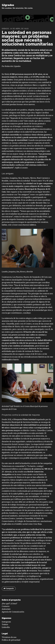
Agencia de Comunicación (13, 612)
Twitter (5, 625)
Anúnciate (6, 609)
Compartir (9, 589)
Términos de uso (9, 637)
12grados (8, 5)
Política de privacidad (11, 640)
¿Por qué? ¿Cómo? (9, 604)
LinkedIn (6, 627)
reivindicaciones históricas (35, 357)
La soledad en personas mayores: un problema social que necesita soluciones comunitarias (27, 38)
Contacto (6, 606)
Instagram (6, 622)
